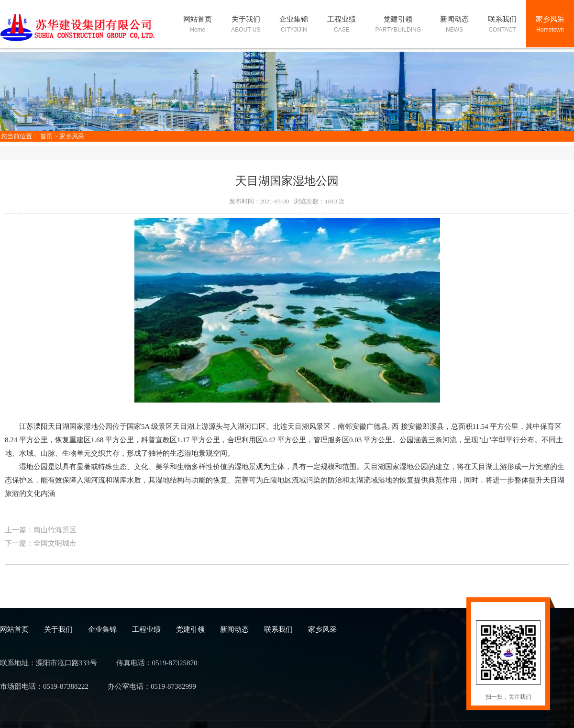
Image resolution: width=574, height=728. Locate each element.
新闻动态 (234, 629)
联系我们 (278, 629)
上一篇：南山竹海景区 (41, 530)
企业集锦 (102, 629)
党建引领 (190, 629)
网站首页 (14, 629)
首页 (46, 136)
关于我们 (58, 629)
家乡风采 (72, 136)
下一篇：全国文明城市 (41, 543)
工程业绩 (146, 629)
